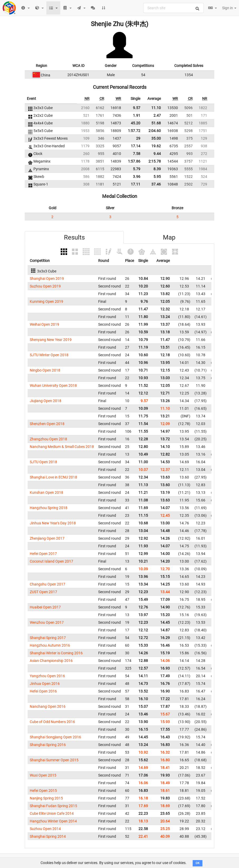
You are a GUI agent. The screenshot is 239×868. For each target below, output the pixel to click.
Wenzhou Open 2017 (47, 622)
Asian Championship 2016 (51, 661)
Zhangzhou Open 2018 (48, 439)
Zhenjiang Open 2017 (47, 538)
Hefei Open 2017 (43, 554)
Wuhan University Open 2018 (53, 386)
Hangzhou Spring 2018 (49, 508)
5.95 (157, 177)
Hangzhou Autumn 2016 (50, 645)
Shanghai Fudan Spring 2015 (53, 806)
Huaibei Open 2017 (45, 607)
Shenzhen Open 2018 (47, 424)
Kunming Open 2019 (46, 301)
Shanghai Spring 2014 (48, 836)
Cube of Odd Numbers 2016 (52, 722)
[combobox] (173, 8)
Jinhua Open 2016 (45, 684)
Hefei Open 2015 (43, 791)
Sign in (229, 8)
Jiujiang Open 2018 (46, 401)
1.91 (137, 115)
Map (169, 237)
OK (198, 863)
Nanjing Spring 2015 (46, 798)
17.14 (136, 146)
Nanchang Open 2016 (48, 706)
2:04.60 (155, 131)
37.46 (156, 184)
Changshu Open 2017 (48, 584)
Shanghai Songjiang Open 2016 (55, 737)
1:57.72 (134, 131)
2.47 (157, 115)
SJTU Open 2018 (43, 462)
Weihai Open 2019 (44, 324)
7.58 (137, 154)
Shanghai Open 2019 (47, 279)
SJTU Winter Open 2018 (49, 355)
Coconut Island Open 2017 (51, 561)
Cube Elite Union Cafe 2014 (52, 813)
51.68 (156, 123)
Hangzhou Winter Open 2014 (53, 821)
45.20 (136, 123)
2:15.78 (155, 161)
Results (74, 237)
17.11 (136, 184)
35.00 (156, 138)
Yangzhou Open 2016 (47, 676)
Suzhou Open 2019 (45, 286)
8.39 (157, 169)
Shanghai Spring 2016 (48, 745)
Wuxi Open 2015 (43, 775)
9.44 (157, 154)
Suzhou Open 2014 (45, 829)
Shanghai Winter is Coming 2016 (56, 653)
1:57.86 (134, 161)
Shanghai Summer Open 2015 (54, 760)
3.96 (137, 177)
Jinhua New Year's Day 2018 (53, 523)
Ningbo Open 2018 (45, 370)
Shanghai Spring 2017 (48, 638)
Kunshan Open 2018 (46, 492)
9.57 (137, 108)
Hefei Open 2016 (43, 691)
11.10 (156, 108)
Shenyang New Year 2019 (51, 340)
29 (138, 138)
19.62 (156, 146)
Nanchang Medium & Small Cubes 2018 (62, 447)
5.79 (137, 169)
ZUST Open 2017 (43, 592)
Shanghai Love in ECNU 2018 (53, 477)
